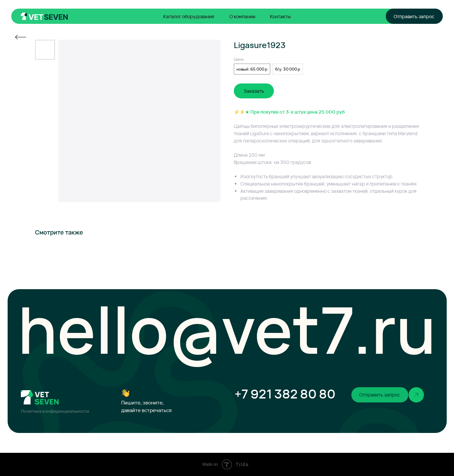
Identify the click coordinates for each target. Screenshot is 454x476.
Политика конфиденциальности (55, 411)
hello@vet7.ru (227, 329)
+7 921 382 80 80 (285, 394)
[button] (414, 16)
